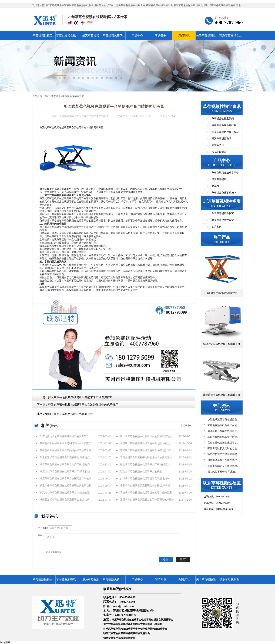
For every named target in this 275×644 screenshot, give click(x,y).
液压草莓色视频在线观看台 (126, 620)
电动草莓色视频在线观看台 (152, 629)
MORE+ (186, 425)
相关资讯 (50, 426)
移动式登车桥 (111, 633)
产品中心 (137, 36)
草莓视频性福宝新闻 (73, 96)
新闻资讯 (184, 36)
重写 (183, 560)
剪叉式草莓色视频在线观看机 (119, 624)
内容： (41, 535)
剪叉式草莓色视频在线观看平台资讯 (225, 133)
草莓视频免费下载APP (114, 37)
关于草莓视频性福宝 (207, 37)
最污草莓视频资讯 (222, 139)
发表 (166, 560)
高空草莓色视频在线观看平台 (134, 633)
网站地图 (5, 642)
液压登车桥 (156, 624)
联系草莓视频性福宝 (231, 37)
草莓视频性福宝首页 (44, 37)
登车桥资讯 (218, 145)
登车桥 (215, 186)
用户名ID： (43, 528)
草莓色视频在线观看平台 (67, 37)
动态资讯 (56, 96)
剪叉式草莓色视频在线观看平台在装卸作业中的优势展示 (83, 405)
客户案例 (161, 36)
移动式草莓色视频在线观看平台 (120, 629)
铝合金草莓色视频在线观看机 (119, 638)
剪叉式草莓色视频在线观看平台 (57, 189)
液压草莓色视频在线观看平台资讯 (225, 126)
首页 (47, 96)
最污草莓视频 (91, 36)
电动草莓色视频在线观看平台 (157, 620)
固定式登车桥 (143, 624)
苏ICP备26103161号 (125, 615)
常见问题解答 (219, 152)
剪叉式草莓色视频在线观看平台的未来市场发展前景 (80, 397)
